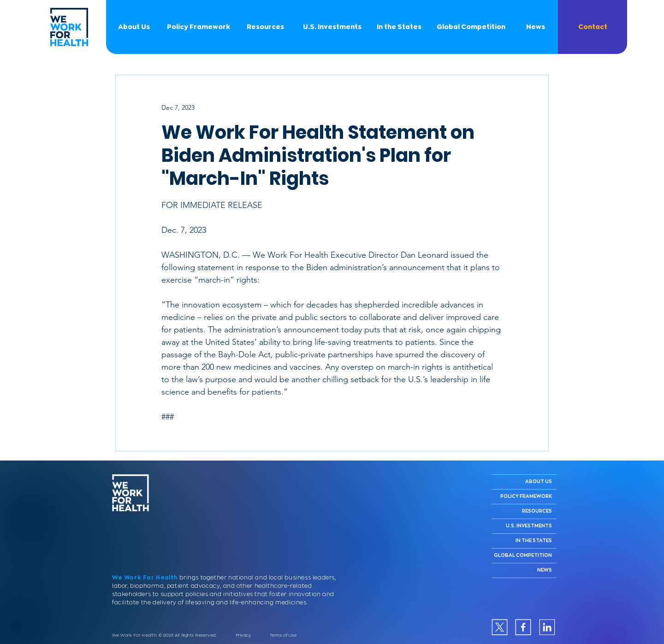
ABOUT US (539, 482)
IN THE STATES (534, 541)
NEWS (545, 570)
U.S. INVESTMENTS (529, 526)
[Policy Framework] (198, 27)
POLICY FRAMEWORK (526, 496)
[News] (535, 27)
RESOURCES (537, 511)
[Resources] (265, 27)
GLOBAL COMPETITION (523, 555)
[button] (593, 27)
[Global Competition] (471, 27)
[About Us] (134, 27)
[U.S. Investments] (332, 27)
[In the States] (399, 27)
